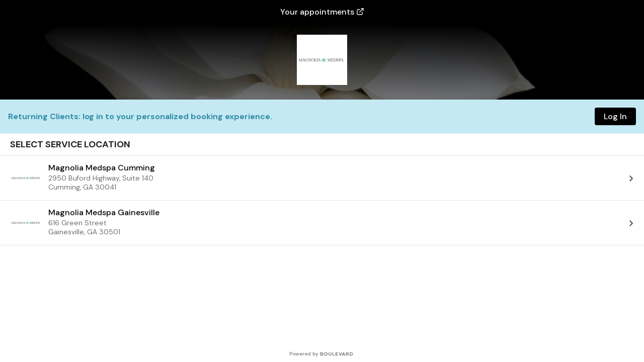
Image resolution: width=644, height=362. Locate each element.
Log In (615, 116)
